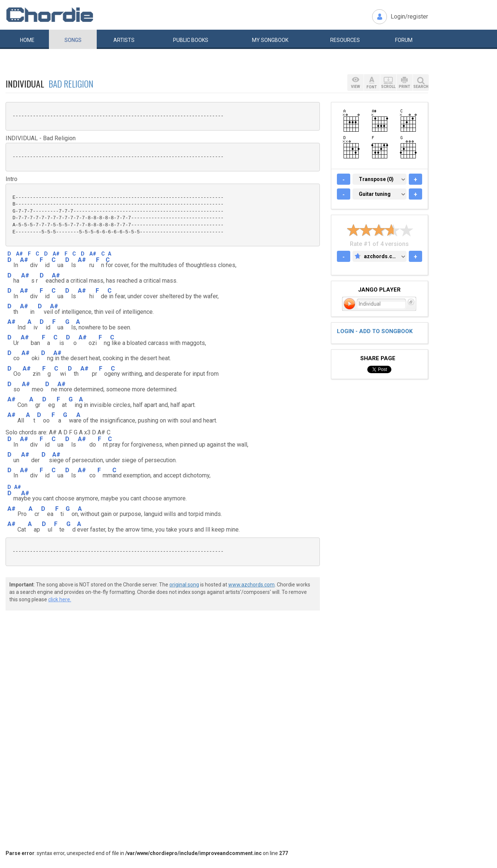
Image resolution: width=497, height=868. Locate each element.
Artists (124, 40)
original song (184, 585)
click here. (60, 599)
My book (270, 40)
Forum (404, 40)
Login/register (409, 17)
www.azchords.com (251, 585)
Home (27, 40)
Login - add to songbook (375, 331)
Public (191, 40)
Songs (73, 40)
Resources (345, 40)
